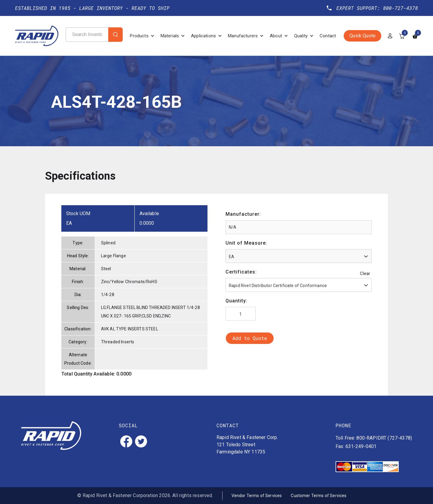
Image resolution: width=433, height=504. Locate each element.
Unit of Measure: (246, 243)
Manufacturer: (243, 214)
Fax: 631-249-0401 (356, 446)
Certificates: (241, 272)
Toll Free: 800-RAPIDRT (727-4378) (374, 438)
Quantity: (236, 301)
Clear (365, 274)
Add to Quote (250, 338)
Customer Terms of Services (319, 496)
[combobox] (299, 256)
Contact (328, 36)
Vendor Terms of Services (257, 496)
